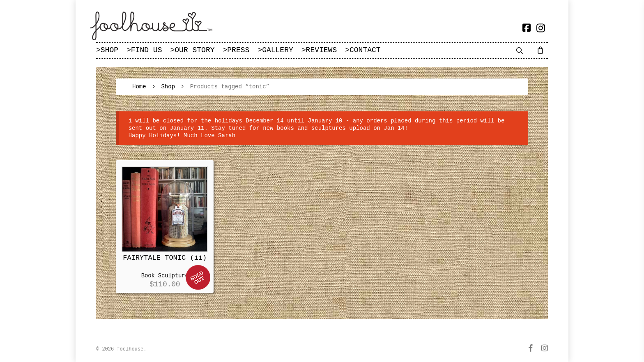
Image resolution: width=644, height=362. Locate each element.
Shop (168, 87)
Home (139, 87)
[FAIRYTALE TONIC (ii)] (165, 209)
